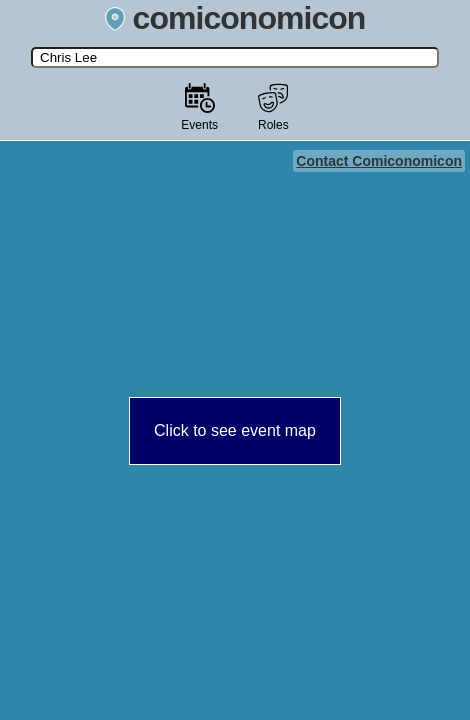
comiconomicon (235, 18)
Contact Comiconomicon (379, 161)
